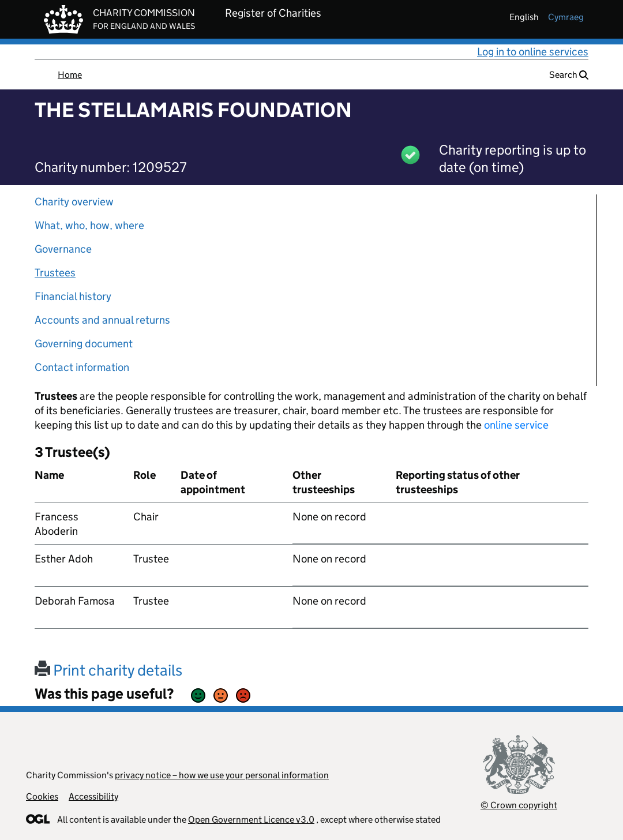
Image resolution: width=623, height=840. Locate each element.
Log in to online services (533, 52)
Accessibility (93, 796)
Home (70, 75)
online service (516, 425)
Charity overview (74, 202)
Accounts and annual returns (102, 320)
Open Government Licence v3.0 (251, 820)
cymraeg (566, 17)
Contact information (82, 367)
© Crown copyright (519, 805)
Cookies (42, 796)
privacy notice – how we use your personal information (222, 775)
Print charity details (108, 670)
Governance (63, 249)
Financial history (73, 296)
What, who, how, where (89, 225)
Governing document (84, 344)
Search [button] (569, 75)
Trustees (55, 273)
